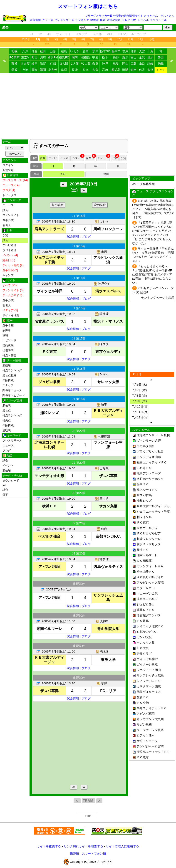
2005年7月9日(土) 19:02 (58, 314)
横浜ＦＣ (143, 550)
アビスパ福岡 (146, 714)
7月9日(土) (140, 401)
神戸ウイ (102, 284)
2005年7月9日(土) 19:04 (58, 344)
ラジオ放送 (9, 250)
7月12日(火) (140, 417)
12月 (141, 39)
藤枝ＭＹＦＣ (146, 610)
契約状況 (8, 345)
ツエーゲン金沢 (147, 593)
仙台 (35, 51)
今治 (25, 70)
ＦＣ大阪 (143, 648)
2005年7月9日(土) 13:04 (58, 437)
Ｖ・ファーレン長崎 (150, 730)
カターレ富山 (146, 588)
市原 (102, 252)
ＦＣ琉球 (143, 757)
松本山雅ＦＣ (146, 572)
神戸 (105, 64)
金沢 (142, 57)
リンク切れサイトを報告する (83, 846)
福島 (64, 51)
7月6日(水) (140, 385)
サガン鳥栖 (144, 725)
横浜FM (53, 57)
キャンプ (8, 275)
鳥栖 (64, 70)
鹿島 (86, 51)
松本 (105, 57)
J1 (32, 34)
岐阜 (35, 64)
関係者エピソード (14, 395)
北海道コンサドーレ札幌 (153, 435)
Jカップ (82, 34)
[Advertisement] (88, 106)
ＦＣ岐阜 (143, 621)
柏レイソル (144, 517)
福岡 (43, 70)
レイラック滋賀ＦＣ (150, 626)
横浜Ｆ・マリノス (149, 544)
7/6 (47, 44)
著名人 (7, 225)
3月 (56, 39)
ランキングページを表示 (158, 298)
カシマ (102, 221)
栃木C (116, 51)
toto (134, 20)
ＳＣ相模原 (144, 561)
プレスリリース (64, 20)
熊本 (86, 70)
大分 (95, 70)
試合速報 (35, 20)
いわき (75, 51)
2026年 (26, 39)
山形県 (102, 468)
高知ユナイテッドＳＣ (152, 708)
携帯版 (74, 854)
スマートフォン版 (94, 854)
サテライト (64, 34)
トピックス (9, 195)
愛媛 (14, 70)
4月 (65, 39)
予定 (152, 39)
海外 (150, 70)
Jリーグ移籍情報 (144, 184)
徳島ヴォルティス (149, 692)
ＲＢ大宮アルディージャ (153, 506)
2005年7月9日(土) (58, 589)
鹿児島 (116, 70)
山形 (53, 51)
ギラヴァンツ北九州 (150, 719)
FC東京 (14, 57)
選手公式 (8, 220)
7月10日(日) (140, 406)
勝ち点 (7, 410)
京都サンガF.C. (147, 632)
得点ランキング (12, 370)
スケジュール (158, 20)
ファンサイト (11, 215)
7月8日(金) (140, 396)
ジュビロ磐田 (146, 604)
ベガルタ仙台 (146, 446)
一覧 (117, 166)
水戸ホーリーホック (150, 479)
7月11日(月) (140, 412)
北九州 (53, 70)
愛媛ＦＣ (143, 697)
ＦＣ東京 (143, 523)
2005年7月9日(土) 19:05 (58, 405)
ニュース (48, 20)
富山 (134, 57)
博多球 (102, 559)
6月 (83, 39)
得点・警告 (9, 355)
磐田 (161, 57)
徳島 (161, 64)
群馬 (125, 51)
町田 (35, 57)
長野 (116, 57)
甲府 (95, 57)
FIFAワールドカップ (132, 34)
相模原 (86, 57)
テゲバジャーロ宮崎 (150, 746)
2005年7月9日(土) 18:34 (58, 252)
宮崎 (105, 70)
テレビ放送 (9, 245)
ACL (110, 34)
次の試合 (100, 205)
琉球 (125, 70)
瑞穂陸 (102, 314)
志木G (102, 652)
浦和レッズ (144, 501)
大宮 (142, 51)
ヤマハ (102, 374)
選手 (5, 495)
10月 (120, 39)
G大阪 (64, 64)
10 (102, 44)
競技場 (7, 365)
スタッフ (8, 385)
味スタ (102, 344)
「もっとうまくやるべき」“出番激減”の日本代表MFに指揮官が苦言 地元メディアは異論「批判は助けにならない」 (152, 275)
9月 (110, 39)
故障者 (95, 20)
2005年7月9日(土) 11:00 (58, 621)
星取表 (7, 430)
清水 (150, 57)
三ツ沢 (102, 499)
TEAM (88, 801)
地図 (106, 174)
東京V (25, 57)
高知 (35, 70)
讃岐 (150, 64)
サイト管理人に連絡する (122, 846)
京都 (53, 64)
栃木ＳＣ (143, 484)
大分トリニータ (147, 741)
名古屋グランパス (149, 615)
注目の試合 (114, 20)
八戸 (25, 51)
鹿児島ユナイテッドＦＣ (153, 752)
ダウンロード (11, 481)
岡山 (125, 64)
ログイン (8, 165)
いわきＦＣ (144, 468)
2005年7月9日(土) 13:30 (58, 683)
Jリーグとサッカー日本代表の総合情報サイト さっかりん (122, 16)
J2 (40, 34)
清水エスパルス (147, 599)
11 (115, 44)
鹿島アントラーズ (149, 473)
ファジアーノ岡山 (149, 670)
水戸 (95, 51)
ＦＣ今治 (143, 703)
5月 (74, 39)
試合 (5, 210)
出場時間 (8, 350)
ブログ (7, 450)
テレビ (126, 20)
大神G (102, 621)
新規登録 (8, 170)
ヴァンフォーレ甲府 (150, 566)
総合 (134, 70)
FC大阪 (86, 64)
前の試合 (58, 205)
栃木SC (105, 51)
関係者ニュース (12, 390)
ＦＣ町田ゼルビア (149, 533)
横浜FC (64, 57)
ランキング (82, 20)
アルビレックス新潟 (150, 583)
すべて (161, 70)
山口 (142, 64)
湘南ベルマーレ (147, 555)
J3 (49, 34)
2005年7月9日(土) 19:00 (58, 284)
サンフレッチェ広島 (150, 675)
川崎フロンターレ (149, 539)
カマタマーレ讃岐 (149, 686)
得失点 (7, 420)
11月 (130, 39)
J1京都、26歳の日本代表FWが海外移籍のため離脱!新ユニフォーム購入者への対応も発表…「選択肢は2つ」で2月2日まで (153, 209)
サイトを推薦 (11, 315)
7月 (92, 39)
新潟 (125, 57)
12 (129, 44)
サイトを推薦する (49, 846)
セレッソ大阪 (146, 643)
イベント (8, 466)
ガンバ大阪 (144, 637)
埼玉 (102, 405)
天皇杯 (97, 34)
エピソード (9, 340)
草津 (102, 683)
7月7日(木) (140, 390)
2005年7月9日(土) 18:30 (58, 221)
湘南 (75, 57)
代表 (142, 70)
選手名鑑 (8, 325)
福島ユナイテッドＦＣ (152, 462)
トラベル (143, 20)
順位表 (7, 405)
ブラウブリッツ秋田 (150, 452)
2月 (47, 39)
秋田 (43, 51)
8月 (101, 39)
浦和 (134, 51)
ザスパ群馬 (144, 495)
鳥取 (116, 64)
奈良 (95, 64)
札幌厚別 (102, 437)
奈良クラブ (144, 654)
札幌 (14, 51)
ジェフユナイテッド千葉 (153, 512)
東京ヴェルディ (147, 528)
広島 (134, 64)
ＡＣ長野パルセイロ (150, 577)
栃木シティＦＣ (147, 490)
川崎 (43, 57)
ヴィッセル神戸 (147, 659)
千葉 (150, 51)
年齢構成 (8, 380)
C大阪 (75, 64)
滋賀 (43, 64)
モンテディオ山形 (149, 457)
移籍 (103, 20)
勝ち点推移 (9, 375)
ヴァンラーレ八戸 (149, 441)
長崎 (75, 70)
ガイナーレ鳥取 (147, 664)
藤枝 (14, 64)
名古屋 (25, 64)
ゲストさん (167, 16)
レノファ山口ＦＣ (149, 681)
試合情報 (73, 237)
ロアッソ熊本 (146, 735)
